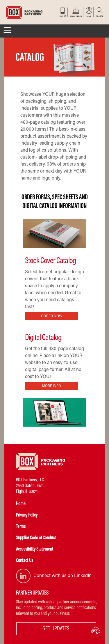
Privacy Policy (27, 515)
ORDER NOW (52, 316)
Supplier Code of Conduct (36, 538)
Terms (21, 527)
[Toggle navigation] (7, 31)
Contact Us (25, 561)
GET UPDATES (56, 629)
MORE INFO (52, 386)
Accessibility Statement (35, 549)
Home (21, 504)
